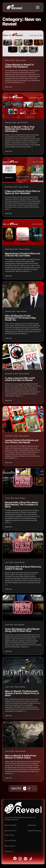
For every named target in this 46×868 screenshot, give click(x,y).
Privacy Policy (9, 835)
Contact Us (9, 851)
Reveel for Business (35, 831)
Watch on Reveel (10, 825)
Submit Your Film (11, 831)
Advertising (32, 825)
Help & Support (10, 846)
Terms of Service (10, 840)
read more (8, 87)
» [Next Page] (34, 788)
